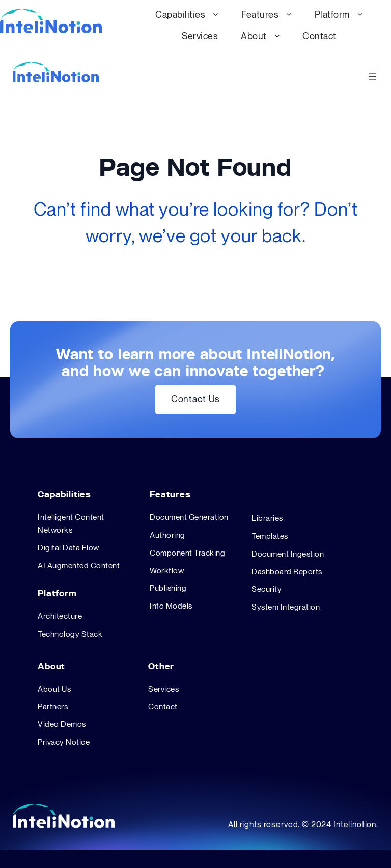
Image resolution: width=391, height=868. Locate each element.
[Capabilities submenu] (216, 14)
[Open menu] (372, 76)
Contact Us (195, 399)
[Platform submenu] (360, 14)
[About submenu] (277, 35)
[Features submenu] (289, 14)
